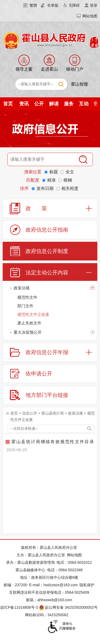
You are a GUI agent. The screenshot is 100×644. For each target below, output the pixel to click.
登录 (94, 5)
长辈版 (53, 5)
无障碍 (74, 5)
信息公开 (30, 413)
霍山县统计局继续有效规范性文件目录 (50, 442)
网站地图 (90, 16)
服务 (69, 104)
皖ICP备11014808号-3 (19, 607)
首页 (8, 104)
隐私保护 (87, 585)
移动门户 (75, 69)
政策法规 (75, 413)
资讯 (24, 104)
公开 (39, 104)
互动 (84, 104)
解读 (54, 104)
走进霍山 (49, 69)
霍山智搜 (79, 84)
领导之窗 (24, 69)
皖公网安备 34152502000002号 (69, 607)
